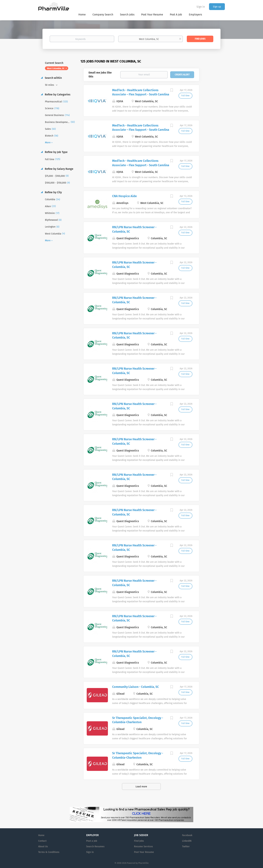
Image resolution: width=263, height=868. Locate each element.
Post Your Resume (144, 852)
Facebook (187, 835)
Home (41, 835)
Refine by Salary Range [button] (59, 169)
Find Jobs (200, 39)
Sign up (217, 7)
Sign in (201, 7)
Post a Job (92, 841)
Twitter (186, 847)
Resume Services (143, 847)
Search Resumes (95, 847)
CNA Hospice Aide (124, 196)
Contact (42, 841)
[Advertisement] (215, 125)
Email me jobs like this (100, 75)
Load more (141, 787)
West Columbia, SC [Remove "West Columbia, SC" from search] (56, 68)
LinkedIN (187, 841)
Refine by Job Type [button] (56, 152)
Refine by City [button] (53, 192)
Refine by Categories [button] (57, 94)
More (48, 143)
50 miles (50, 85)
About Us (43, 847)
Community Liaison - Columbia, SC (135, 687)
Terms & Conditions (49, 852)
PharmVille (143, 863)
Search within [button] (53, 78)
